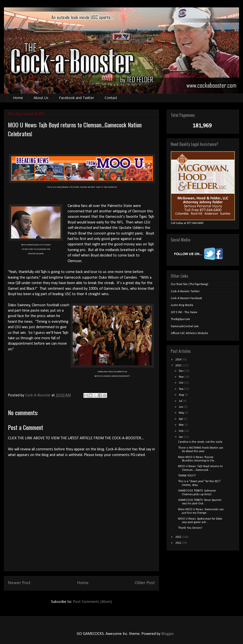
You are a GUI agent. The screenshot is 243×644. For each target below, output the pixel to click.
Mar (182, 425)
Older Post (145, 583)
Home (18, 98)
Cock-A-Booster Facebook (186, 298)
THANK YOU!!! (187, 476)
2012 (179, 537)
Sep (181, 389)
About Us (41, 98)
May (182, 413)
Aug (182, 395)
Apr (181, 419)
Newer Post (19, 583)
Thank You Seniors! (190, 528)
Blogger (167, 634)
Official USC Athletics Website (189, 333)
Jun (181, 407)
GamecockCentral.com (185, 326)
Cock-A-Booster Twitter (185, 291)
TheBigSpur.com (180, 319)
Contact (111, 98)
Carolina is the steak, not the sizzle (200, 442)
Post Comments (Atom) (93, 602)
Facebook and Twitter (76, 98)
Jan (181, 437)
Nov (182, 377)
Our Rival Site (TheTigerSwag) (189, 284)
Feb (181, 431)
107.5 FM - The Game (184, 312)
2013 (179, 366)
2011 (179, 543)
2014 (179, 360)
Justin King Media (182, 305)
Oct (181, 383)
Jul (181, 401)
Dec (182, 371)
